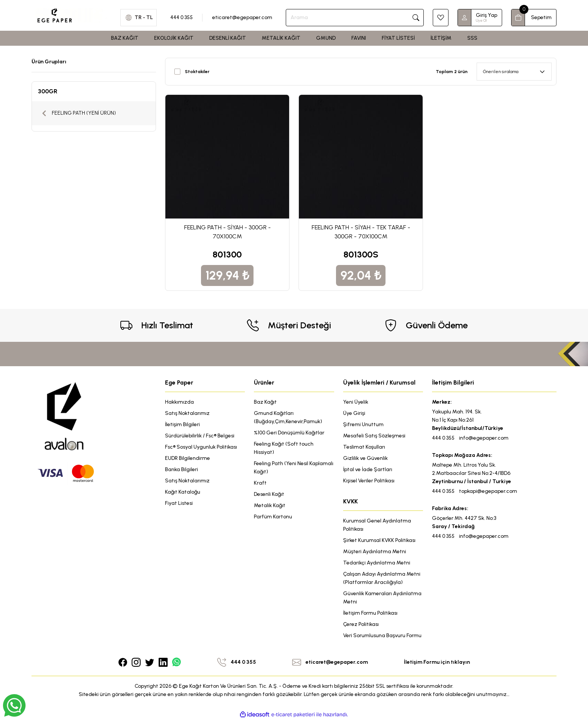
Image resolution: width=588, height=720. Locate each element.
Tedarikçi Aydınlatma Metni (377, 563)
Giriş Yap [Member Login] (487, 15)
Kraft (260, 483)
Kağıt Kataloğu (183, 492)
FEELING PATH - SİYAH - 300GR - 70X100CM (227, 232)
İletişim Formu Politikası (370, 613)
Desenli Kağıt (269, 494)
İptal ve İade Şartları (368, 469)
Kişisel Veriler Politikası (369, 481)
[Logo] (71, 15)
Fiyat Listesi (179, 503)
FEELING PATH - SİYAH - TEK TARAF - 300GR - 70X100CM (361, 232)
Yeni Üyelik (356, 402)
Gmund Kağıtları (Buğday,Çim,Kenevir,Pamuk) (288, 417)
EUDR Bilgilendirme (187, 458)
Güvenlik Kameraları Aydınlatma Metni (382, 598)
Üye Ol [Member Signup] (481, 20)
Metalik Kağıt (270, 505)
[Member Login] (465, 18)
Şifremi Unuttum (363, 424)
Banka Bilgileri (181, 469)
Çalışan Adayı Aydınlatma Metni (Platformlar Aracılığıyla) (382, 578)
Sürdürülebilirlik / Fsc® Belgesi (200, 436)
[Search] (355, 18)
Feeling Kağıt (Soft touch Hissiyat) (284, 448)
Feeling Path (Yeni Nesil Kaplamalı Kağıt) (294, 468)
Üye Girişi (354, 413)
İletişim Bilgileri (182, 424)
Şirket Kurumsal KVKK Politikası (379, 540)
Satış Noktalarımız (187, 413)
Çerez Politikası (361, 624)
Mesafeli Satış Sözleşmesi (374, 436)
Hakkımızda (179, 402)
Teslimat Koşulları (364, 447)
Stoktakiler (197, 72)
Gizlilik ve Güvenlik (365, 458)
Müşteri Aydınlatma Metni (375, 552)
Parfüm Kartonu (273, 517)
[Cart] (534, 18)
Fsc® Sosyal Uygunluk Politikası (201, 447)
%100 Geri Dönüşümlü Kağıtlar (289, 433)
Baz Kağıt (265, 402)
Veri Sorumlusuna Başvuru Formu (382, 635)
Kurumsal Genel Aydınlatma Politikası (377, 525)
